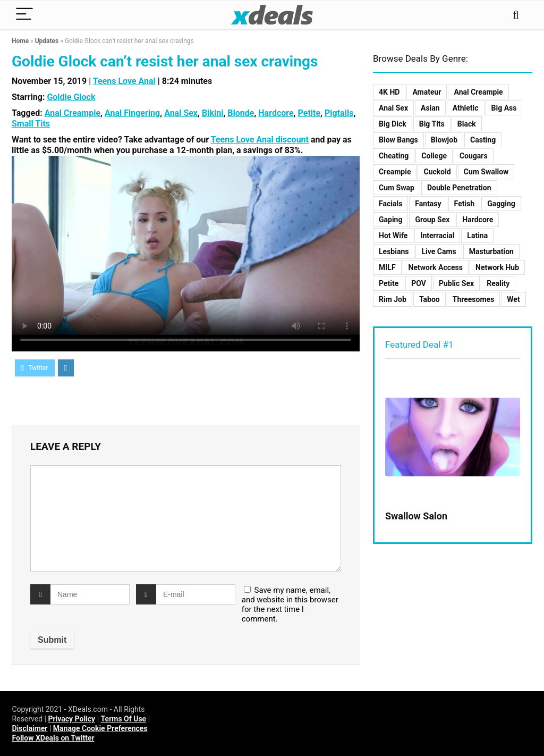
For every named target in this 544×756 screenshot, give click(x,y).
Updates (47, 41)
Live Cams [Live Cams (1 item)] (439, 251)
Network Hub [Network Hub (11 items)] (497, 267)
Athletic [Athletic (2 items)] (466, 108)
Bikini (212, 113)
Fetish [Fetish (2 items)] (465, 204)
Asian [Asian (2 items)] (430, 108)
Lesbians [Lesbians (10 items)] (394, 251)
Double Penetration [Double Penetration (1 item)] (459, 188)
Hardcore (276, 113)
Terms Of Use (124, 719)
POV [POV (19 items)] (419, 283)
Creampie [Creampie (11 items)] (395, 172)
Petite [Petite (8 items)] (389, 283)
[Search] (516, 15)
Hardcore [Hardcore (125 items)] (478, 220)
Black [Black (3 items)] (467, 124)
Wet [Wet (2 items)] (513, 299)
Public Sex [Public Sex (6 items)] (456, 283)
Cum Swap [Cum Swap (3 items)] (397, 188)
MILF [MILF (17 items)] (387, 267)
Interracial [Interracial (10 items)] (437, 236)
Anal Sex (181, 113)
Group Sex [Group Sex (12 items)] (432, 220)
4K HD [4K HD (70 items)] (389, 92)
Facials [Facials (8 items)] (390, 204)
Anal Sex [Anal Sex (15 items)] (393, 108)
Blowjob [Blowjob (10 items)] (444, 140)
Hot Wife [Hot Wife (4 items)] (393, 236)
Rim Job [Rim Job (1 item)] (393, 299)
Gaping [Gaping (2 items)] (390, 220)
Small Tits (31, 124)
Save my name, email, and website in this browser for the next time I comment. (290, 604)
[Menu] (24, 15)
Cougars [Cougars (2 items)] (474, 156)
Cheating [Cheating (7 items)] (394, 156)
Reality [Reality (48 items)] (498, 283)
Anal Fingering (132, 113)
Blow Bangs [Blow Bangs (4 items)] (398, 140)
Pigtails (339, 113)
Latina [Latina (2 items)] (477, 236)
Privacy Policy (71, 719)
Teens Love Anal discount (260, 140)
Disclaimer (29, 728)
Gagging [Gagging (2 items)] (501, 204)
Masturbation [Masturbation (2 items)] (491, 251)
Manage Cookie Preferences (100, 728)
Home (20, 41)
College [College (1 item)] (434, 156)
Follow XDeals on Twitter (53, 738)
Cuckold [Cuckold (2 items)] (437, 172)
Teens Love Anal (124, 81)
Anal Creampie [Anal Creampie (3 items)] (478, 92)
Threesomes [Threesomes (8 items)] (474, 299)
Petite (309, 113)
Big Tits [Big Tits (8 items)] (432, 124)
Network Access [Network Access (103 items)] (436, 267)
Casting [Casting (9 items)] (483, 140)
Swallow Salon (416, 516)
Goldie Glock (71, 97)
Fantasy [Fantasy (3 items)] (428, 204)
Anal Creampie (73, 113)
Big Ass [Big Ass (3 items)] (504, 108)
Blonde (241, 113)
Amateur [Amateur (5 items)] (427, 92)
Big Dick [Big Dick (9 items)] (393, 124)
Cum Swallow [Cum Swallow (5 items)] (486, 172)
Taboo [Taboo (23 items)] (430, 299)
